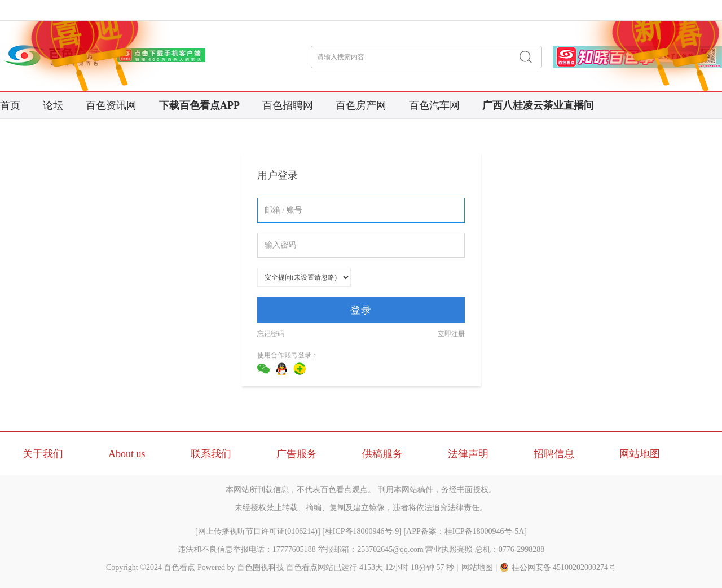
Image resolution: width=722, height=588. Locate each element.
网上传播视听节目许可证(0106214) (258, 531)
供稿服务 (382, 454)
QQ (281, 369)
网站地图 (640, 454)
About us (127, 454)
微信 (263, 369)
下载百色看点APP (199, 105)
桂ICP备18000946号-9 (362, 531)
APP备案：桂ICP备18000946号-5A (465, 531)
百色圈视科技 (261, 567)
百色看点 (179, 567)
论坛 (53, 105)
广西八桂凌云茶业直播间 (538, 105)
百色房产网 (361, 105)
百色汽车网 (434, 105)
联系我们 (211, 454)
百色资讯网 (111, 105)
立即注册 (451, 334)
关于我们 (43, 454)
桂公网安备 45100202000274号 (558, 567)
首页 (10, 105)
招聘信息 (554, 454)
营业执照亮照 (449, 549)
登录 (361, 310)
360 (300, 369)
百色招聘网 (288, 105)
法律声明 (468, 454)
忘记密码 (271, 334)
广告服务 (297, 454)
